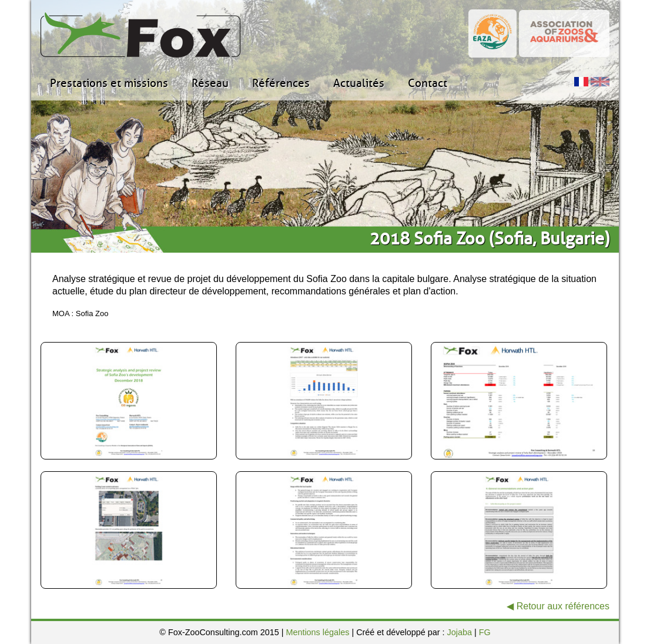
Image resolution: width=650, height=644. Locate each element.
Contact (428, 83)
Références (281, 83)
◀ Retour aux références (558, 606)
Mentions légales (317, 632)
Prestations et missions (109, 83)
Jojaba (460, 632)
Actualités (359, 83)
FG (485, 632)
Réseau (210, 83)
